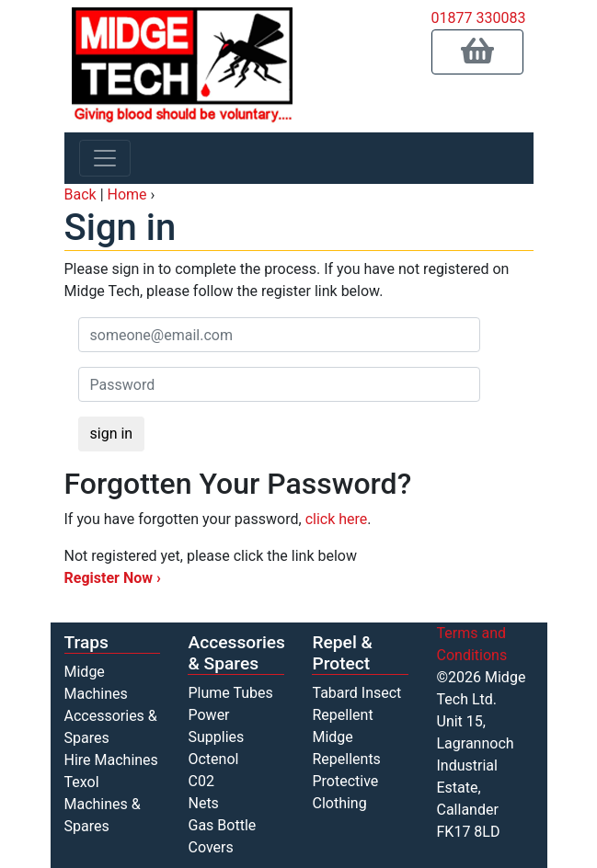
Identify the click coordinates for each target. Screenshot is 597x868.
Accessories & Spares (236, 653)
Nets (203, 803)
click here (337, 519)
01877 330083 (479, 18)
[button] (477, 52)
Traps (86, 642)
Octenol (213, 759)
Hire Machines (111, 760)
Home (127, 194)
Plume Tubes (230, 693)
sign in (112, 434)
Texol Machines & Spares (103, 804)
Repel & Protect (342, 653)
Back (80, 194)
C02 (201, 781)
